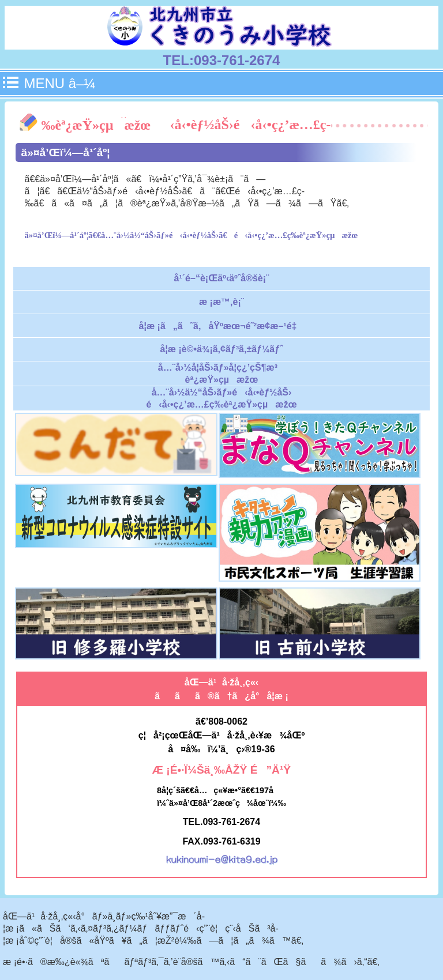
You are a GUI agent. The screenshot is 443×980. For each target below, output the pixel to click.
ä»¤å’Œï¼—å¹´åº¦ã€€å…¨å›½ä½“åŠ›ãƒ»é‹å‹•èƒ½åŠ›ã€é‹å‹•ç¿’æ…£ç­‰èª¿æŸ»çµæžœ (192, 235)
